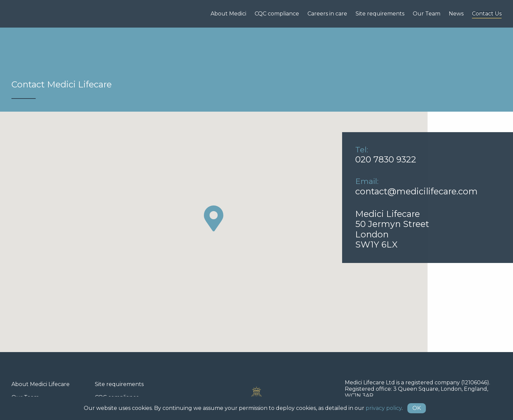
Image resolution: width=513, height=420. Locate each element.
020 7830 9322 (386, 159)
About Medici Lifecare (41, 384)
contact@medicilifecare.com (416, 191)
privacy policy (384, 408)
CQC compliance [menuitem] (277, 14)
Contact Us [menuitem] (487, 14)
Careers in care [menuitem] (327, 14)
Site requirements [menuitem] (380, 14)
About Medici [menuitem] (228, 14)
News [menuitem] (456, 14)
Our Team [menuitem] (427, 14)
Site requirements (119, 384)
